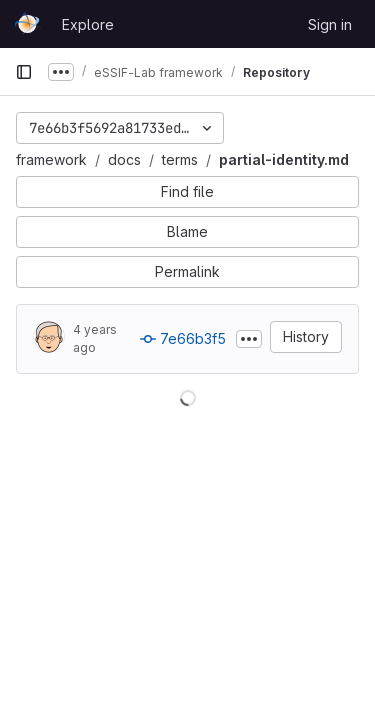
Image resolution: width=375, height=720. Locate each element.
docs (124, 159)
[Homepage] (28, 24)
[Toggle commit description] (249, 339)
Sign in (330, 24)
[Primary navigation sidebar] (24, 72)
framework (51, 159)
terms (180, 159)
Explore (88, 24)
